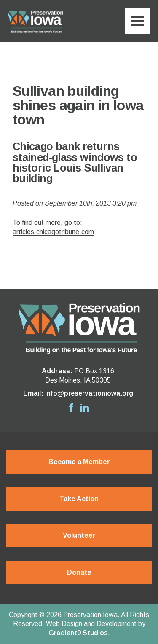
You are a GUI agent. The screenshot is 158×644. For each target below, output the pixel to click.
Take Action (79, 499)
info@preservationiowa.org (89, 393)
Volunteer (79, 535)
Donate (79, 572)
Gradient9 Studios (78, 633)
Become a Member (79, 462)
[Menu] (137, 21)
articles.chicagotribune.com (53, 232)
